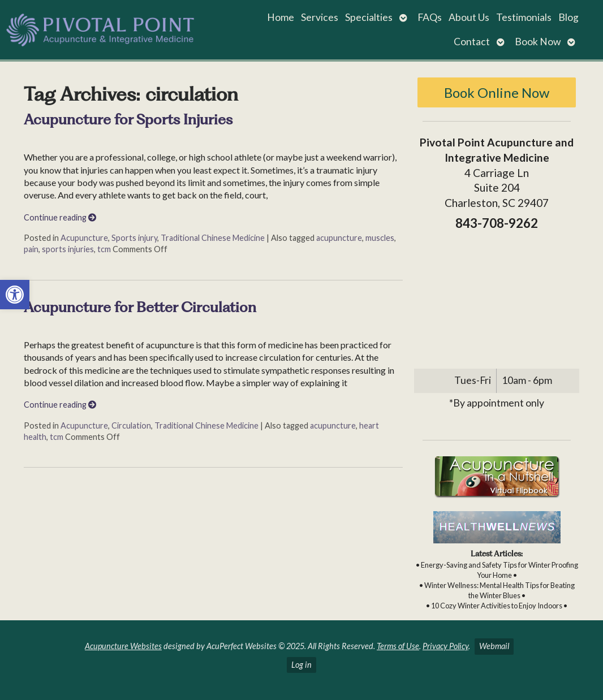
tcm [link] (104, 249)
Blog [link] (568, 17)
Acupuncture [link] (84, 238)
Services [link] (320, 17)
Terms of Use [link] (398, 646)
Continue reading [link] (60, 217)
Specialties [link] (369, 17)
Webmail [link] (494, 646)
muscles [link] (380, 238)
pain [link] (31, 249)
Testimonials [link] (524, 17)
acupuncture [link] (339, 238)
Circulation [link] (131, 425)
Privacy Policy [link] (445, 646)
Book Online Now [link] (497, 92)
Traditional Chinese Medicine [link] (213, 238)
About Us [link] (469, 17)
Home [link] (281, 17)
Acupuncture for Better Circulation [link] (140, 307)
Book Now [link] (538, 42)
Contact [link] (472, 42)
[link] (15, 295)
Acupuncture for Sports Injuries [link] (128, 119)
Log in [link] (301, 665)
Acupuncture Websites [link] (123, 646)
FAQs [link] (430, 17)
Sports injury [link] (134, 238)
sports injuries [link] (68, 249)
